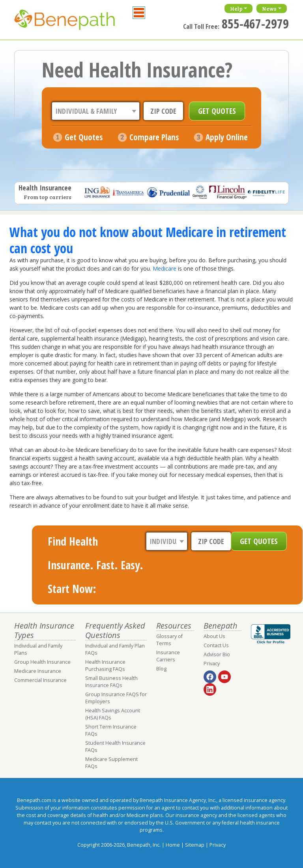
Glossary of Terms (169, 640)
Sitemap (195, 845)
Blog (161, 669)
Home (173, 845)
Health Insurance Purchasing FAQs (105, 666)
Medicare (165, 268)
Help (236, 8)
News (269, 8)
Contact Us (216, 645)
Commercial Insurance (40, 680)
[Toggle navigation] (139, 13)
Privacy (212, 664)
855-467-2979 (255, 24)
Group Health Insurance (42, 662)
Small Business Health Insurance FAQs (111, 682)
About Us (214, 636)
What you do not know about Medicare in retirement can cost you (148, 240)
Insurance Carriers (168, 656)
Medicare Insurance (38, 671)
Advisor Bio (217, 654)
